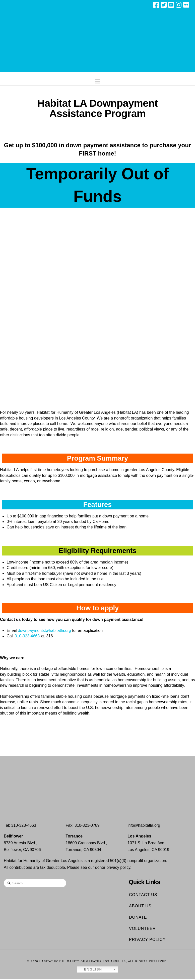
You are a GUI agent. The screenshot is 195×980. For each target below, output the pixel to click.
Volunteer (142, 929)
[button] (97, 80)
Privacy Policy (147, 941)
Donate (138, 918)
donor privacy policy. (113, 868)
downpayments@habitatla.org (44, 631)
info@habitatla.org (144, 826)
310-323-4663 (27, 637)
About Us (140, 907)
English (90, 970)
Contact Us (143, 896)
